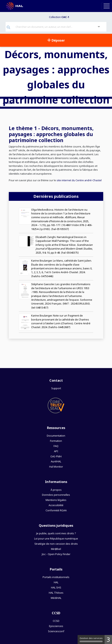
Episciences (56, 626)
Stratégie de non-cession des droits (56, 544)
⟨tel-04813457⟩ (40, 308)
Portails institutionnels (56, 577)
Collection (59, 17)
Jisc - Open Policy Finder (56, 554)
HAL (56, 582)
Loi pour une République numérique (56, 538)
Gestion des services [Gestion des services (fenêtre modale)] (91, 639)
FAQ (56, 446)
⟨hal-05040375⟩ (70, 253)
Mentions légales (56, 500)
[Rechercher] (8, 28)
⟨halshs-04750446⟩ (42, 276)
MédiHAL (56, 598)
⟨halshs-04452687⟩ (59, 327)
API (56, 451)
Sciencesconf (56, 631)
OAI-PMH (56, 456)
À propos (56, 490)
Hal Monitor (56, 467)
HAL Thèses (56, 593)
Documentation (56, 436)
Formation (56, 441)
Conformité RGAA (56, 510)
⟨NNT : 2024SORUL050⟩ (76, 304)
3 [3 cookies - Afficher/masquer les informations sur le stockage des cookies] (108, 640)
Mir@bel (56, 549)
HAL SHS (56, 587)
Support (56, 388)
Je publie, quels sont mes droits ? (56, 533)
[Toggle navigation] (107, 6)
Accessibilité (56, 505)
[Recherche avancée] (99, 27)
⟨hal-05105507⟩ (60, 229)
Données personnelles (56, 495)
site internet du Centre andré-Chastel (79, 180)
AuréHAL (56, 461)
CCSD (56, 621)
